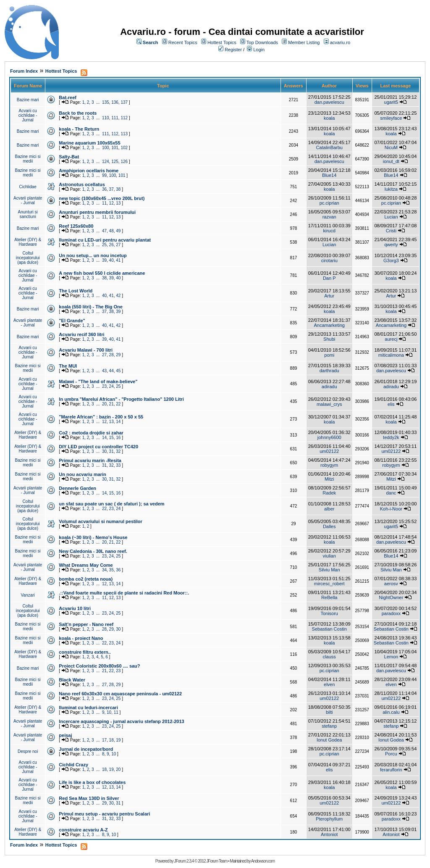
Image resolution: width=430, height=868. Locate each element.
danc (391, 493)
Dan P (329, 278)
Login (259, 50)
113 (124, 134)
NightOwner (391, 597)
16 (118, 438)
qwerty (391, 245)
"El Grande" (72, 321)
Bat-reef (68, 97)
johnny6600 (329, 437)
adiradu (329, 387)
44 (111, 371)
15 (111, 438)
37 (111, 189)
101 (115, 148)
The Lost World (76, 291)
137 (124, 102)
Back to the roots (78, 113)
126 (124, 162)
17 (104, 740)
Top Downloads (262, 42)
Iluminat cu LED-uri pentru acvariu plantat (105, 240)
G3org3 (391, 260)
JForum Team (217, 861)
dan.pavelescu (329, 102)
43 (104, 371)
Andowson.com (263, 861)
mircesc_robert (329, 584)
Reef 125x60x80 (76, 226)
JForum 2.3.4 (184, 861)
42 (118, 296)
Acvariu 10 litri (75, 608)
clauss (329, 657)
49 (118, 231)
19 (118, 740)
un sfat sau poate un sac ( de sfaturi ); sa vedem (111, 504)
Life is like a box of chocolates (92, 782)
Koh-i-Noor (391, 509)
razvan (329, 217)
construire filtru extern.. (85, 652)
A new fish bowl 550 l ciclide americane (102, 273)
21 (111, 404)
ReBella (329, 597)
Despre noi (28, 751)
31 (111, 451)
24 (111, 386)
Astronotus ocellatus (82, 184)
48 (111, 231)
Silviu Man (329, 570)
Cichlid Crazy (73, 765)
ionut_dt (391, 161)
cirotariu (329, 260)
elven (329, 684)
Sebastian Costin (329, 629)
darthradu (329, 371)
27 (118, 245)
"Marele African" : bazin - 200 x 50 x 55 (101, 417)
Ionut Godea (329, 740)
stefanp (329, 726)
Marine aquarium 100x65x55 (89, 143)
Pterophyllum (329, 819)
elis (391, 404)
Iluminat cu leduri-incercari (88, 708)
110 (106, 118)
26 (111, 245)
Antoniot (329, 834)
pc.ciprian (329, 203)
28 (111, 355)
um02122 (329, 451)
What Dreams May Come (86, 565)
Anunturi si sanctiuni (28, 214)
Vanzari (28, 595)
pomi (329, 355)
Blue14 (329, 175)
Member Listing (304, 42)
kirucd (329, 231)
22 (118, 404)
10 (109, 712)
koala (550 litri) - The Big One (91, 307)
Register (233, 50)
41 (118, 260)
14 (118, 422)
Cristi (391, 231)
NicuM (391, 147)
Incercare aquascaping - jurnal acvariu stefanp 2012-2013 (121, 721)
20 (104, 404)
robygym (329, 465)
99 (104, 175)
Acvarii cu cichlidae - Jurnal (28, 115)
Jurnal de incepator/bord (86, 749)
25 (104, 245)
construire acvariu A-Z (83, 830)
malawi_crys (329, 404)
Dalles (329, 526)
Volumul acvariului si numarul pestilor (100, 521)
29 (118, 355)
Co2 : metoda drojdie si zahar (91, 433)
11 (104, 203)
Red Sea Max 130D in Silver (89, 798)
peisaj (65, 735)
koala (329, 118)
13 (118, 203)
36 (104, 189)
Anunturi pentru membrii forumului (97, 212)
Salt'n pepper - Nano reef (86, 624)
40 (111, 260)
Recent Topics (183, 42)
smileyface (391, 118)
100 (106, 148)
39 (104, 260)
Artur (329, 296)
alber (329, 509)
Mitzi (329, 479)
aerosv (391, 584)
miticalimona (391, 355)
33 (118, 465)
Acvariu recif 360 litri (81, 334)
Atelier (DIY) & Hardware (28, 242)
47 (104, 231)
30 (104, 451)
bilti (329, 712)
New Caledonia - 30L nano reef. (93, 551)
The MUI (68, 366)
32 (118, 451)
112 (124, 118)
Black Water (72, 680)
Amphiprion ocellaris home (89, 171)
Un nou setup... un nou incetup (93, 255)
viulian (329, 556)
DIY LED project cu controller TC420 (98, 447)
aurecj (391, 339)
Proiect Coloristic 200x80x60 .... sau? (99, 666)
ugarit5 (391, 102)
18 (111, 740)
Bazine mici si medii (28, 159)
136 (115, 102)
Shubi (329, 339)
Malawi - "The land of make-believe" (98, 381)
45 (118, 371)
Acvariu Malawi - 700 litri (86, 350)
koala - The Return (79, 129)
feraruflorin (391, 770)
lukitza (391, 189)
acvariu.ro (340, 42)
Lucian (391, 217)
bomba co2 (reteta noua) (86, 579)
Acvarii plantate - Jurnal (28, 200)
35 (111, 570)
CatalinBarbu (329, 147)
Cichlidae (28, 187)
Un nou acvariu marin (82, 474)
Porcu (391, 754)
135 (106, 102)
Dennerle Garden (77, 488)
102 (124, 148)
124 (106, 162)
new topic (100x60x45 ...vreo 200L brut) (102, 198)
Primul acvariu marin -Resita (90, 460)
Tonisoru (329, 613)
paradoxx (391, 613)
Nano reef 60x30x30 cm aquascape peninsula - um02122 (120, 694)
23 (104, 386)
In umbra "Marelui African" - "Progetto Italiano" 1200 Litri (121, 399)
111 (115, 118)
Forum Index (24, 71)
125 (115, 162)
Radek (329, 493)
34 (104, 570)
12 (111, 203)
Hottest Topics (222, 42)
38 (118, 189)
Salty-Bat (69, 157)
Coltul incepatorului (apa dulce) (28, 258)
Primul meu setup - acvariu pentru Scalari (104, 814)
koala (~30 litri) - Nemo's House (93, 537)
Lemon (391, 657)
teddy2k (391, 437)
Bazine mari (28, 100)
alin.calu (391, 712)
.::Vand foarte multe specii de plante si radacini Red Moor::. (124, 593)
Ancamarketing (329, 325)
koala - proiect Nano (81, 638)
